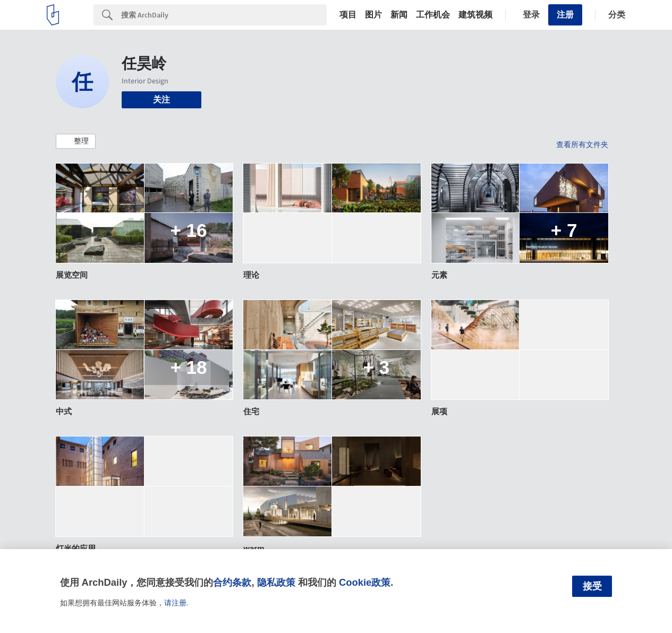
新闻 (399, 15)
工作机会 (433, 15)
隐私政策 (276, 582)
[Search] (224, 15)
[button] (76, 141)
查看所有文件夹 (582, 144)
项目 (348, 15)
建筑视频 (475, 15)
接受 (592, 586)
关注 (161, 100)
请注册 (175, 603)
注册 (565, 15)
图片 (373, 15)
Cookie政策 (365, 582)
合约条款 (232, 582)
